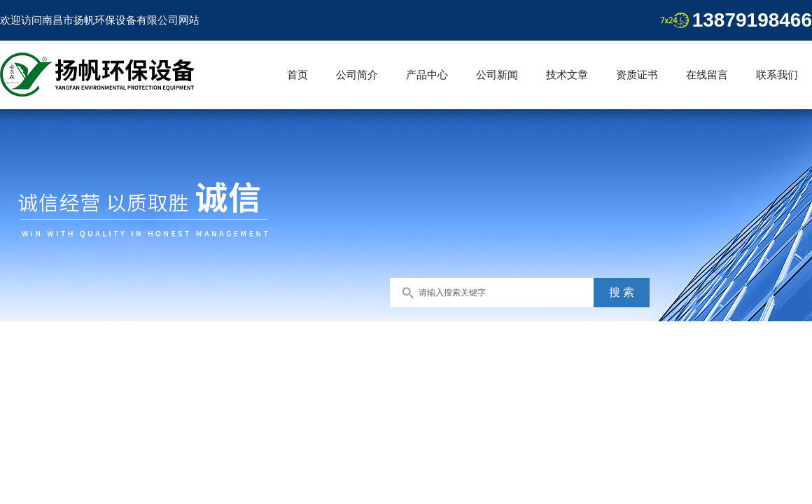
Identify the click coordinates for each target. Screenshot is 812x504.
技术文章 (567, 75)
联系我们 (777, 75)
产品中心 (427, 75)
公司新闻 (497, 75)
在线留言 (707, 75)
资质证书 (637, 75)
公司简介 (357, 75)
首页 (297, 75)
